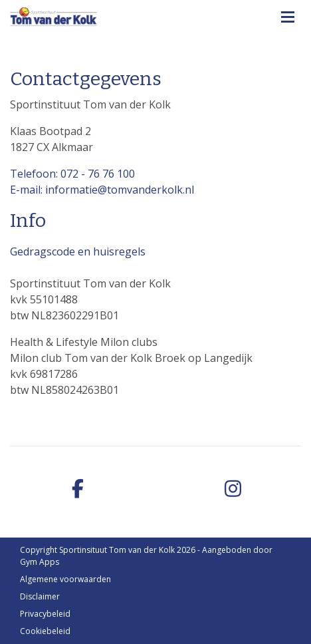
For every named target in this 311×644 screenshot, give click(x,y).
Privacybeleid (45, 614)
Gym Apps (40, 562)
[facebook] (78, 489)
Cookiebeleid (45, 631)
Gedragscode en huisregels (78, 251)
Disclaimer (40, 596)
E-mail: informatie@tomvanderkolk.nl (102, 190)
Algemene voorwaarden (65, 579)
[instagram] (233, 489)
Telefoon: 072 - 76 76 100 (72, 174)
